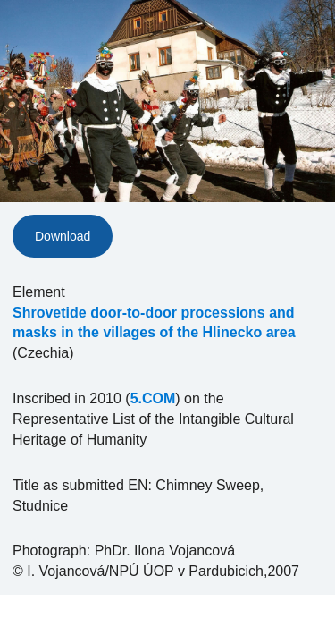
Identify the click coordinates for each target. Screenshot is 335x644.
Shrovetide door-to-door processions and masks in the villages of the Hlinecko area (154, 323)
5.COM (153, 398)
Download (63, 236)
